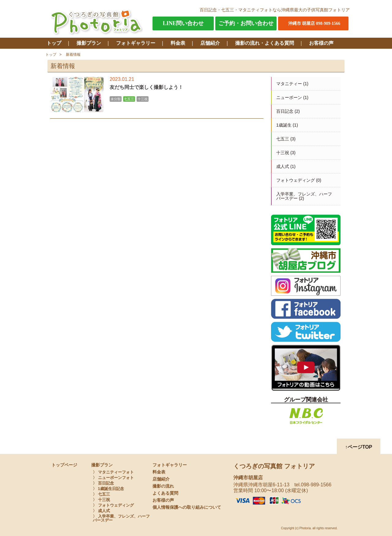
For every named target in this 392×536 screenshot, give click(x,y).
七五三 (129, 99)
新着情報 (73, 55)
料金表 (178, 43)
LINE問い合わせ (183, 23)
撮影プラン (89, 43)
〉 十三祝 (101, 500)
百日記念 (285, 111)
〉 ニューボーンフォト (113, 478)
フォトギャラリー (136, 43)
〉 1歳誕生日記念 (108, 489)
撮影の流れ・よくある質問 (265, 43)
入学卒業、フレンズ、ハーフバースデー (304, 196)
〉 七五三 (101, 494)
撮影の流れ (163, 486)
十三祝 (143, 99)
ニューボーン (289, 97)
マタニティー (289, 84)
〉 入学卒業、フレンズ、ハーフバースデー (121, 518)
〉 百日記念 (103, 483)
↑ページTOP (359, 447)
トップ (54, 43)
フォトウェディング (296, 180)
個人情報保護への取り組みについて (187, 507)
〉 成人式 (101, 511)
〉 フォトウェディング (113, 505)
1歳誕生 (284, 125)
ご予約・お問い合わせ (246, 23)
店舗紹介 (210, 43)
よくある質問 (165, 493)
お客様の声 (321, 43)
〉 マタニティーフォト (113, 472)
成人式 (283, 166)
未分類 (116, 99)
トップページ (64, 465)
